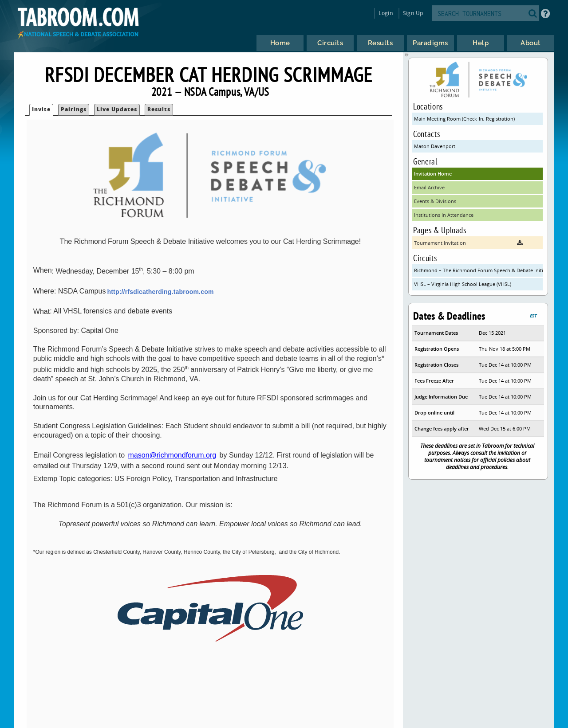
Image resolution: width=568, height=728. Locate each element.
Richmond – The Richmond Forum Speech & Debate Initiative (478, 270)
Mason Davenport (435, 146)
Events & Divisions (435, 201)
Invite (41, 109)
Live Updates (117, 109)
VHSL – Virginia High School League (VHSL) (463, 284)
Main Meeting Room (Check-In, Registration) (464, 119)
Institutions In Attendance (444, 215)
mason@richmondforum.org (172, 455)
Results (159, 109)
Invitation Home (433, 174)
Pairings (74, 109)
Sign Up (413, 13)
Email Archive (429, 187)
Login (386, 13)
